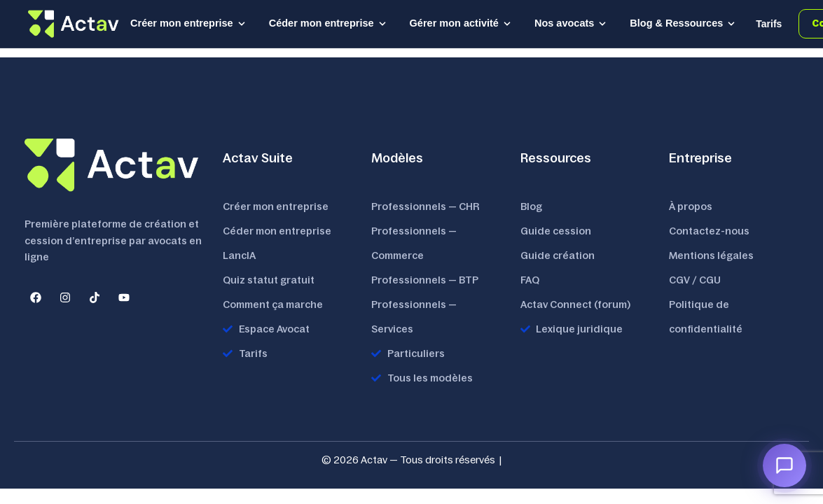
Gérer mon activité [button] (461, 23)
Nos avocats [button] (571, 23)
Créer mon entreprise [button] (188, 23)
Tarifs (769, 24)
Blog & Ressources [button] (683, 23)
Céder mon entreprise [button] (328, 23)
